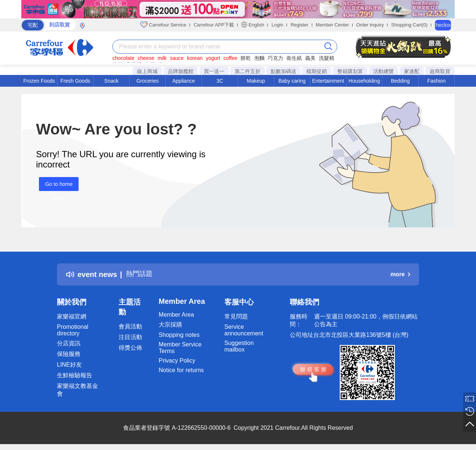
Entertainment (328, 81)
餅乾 (246, 58)
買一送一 (214, 71)
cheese (146, 58)
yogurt (213, 58)
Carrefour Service (163, 25)
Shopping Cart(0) (409, 25)
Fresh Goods (75, 81)
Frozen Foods (39, 81)
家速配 (412, 71)
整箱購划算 (350, 71)
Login (277, 25)
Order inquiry (370, 25)
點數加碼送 (284, 71)
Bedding (400, 81)
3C (220, 81)
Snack (111, 81)
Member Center (332, 25)
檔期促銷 (317, 71)
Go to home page (56, 186)
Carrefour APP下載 (214, 25)
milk (162, 58)
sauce (177, 58)
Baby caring (292, 81)
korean (195, 58)
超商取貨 (440, 71)
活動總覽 (383, 71)
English (253, 25)
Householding (364, 81)
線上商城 (147, 71)
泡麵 (259, 58)
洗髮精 (327, 58)
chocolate (123, 58)
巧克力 (275, 58)
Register (299, 25)
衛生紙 (294, 58)
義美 (310, 58)
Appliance (184, 81)
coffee (230, 58)
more (400, 274)
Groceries (147, 81)
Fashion (436, 81)
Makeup (256, 81)
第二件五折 (248, 71)
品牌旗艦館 (181, 71)
